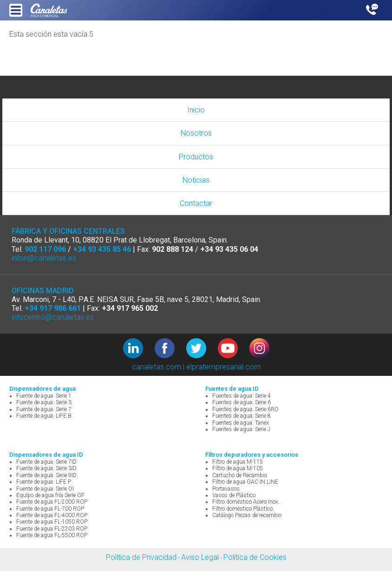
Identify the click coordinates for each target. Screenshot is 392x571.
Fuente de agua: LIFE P (44, 482)
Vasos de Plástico (234, 495)
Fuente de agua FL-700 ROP (50, 509)
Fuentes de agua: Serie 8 (242, 416)
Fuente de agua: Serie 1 (44, 396)
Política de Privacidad (141, 557)
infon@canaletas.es (44, 258)
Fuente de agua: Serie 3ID (46, 468)
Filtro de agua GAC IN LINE (245, 482)
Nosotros (196, 133)
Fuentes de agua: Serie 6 (242, 402)
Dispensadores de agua (42, 389)
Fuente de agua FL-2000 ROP (52, 502)
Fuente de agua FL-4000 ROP (52, 515)
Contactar (196, 203)
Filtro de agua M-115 (238, 462)
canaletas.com (157, 367)
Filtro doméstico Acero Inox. (246, 502)
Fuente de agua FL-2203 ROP (52, 529)
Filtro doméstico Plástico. (243, 509)
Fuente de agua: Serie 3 (44, 402)
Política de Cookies (255, 557)
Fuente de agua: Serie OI (45, 489)
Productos (196, 157)
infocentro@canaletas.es (53, 317)
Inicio (196, 110)
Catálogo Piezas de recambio (247, 515)
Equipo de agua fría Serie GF (50, 495)
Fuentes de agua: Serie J (241, 429)
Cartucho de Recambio (240, 475)
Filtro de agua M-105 (238, 468)
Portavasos (226, 489)
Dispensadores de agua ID (46, 455)
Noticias (196, 180)
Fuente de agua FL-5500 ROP (52, 535)
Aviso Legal (200, 557)
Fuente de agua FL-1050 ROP (52, 522)
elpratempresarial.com (223, 367)
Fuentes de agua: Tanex (241, 423)
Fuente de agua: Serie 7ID (46, 462)
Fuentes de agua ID (232, 389)
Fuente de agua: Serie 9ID (46, 475)
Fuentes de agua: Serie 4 (242, 396)
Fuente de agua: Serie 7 (44, 409)
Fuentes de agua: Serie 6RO (245, 409)
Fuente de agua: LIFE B (44, 416)
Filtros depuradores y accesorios (252, 455)
